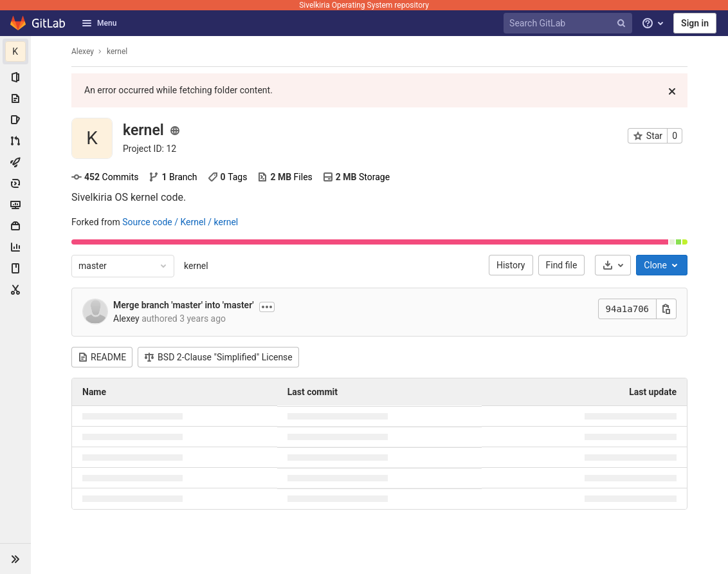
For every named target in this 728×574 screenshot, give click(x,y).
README (102, 357)
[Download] (613, 265)
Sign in (695, 23)
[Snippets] (15, 290)
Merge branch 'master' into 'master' (184, 305)
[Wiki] (15, 268)
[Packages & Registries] (15, 226)
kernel (196, 266)
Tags (228, 177)
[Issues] (15, 120)
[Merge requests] (15, 141)
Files (285, 177)
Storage (356, 177)
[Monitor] (15, 205)
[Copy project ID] (150, 149)
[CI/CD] (15, 162)
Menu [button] (99, 23)
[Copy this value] (666, 309)
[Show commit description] (267, 307)
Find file (562, 265)
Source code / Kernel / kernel (180, 222)
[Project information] (15, 77)
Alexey (83, 51)
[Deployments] (15, 183)
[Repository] (15, 98)
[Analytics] (15, 247)
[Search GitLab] (570, 23)
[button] (15, 559)
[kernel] (15, 51)
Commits (105, 177)
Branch (173, 177)
